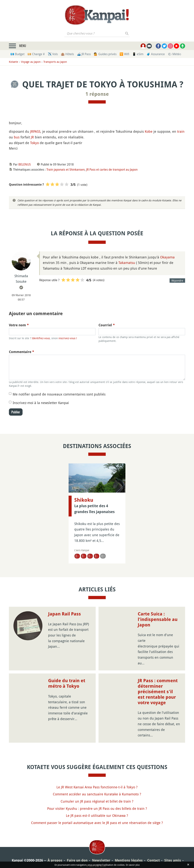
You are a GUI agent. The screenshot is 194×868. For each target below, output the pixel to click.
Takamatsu (127, 263)
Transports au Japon (55, 62)
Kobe (149, 131)
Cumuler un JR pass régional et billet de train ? (97, 801)
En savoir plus (133, 865)
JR (32, 137)
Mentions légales (129, 860)
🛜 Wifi (124, 54)
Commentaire (22, 352)
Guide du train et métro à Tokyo (67, 683)
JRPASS (35, 131)
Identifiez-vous (41, 338)
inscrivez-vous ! (68, 338)
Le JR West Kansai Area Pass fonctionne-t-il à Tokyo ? (97, 787)
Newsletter (101, 860)
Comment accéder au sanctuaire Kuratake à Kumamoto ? (97, 794)
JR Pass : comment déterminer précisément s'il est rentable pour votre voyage (158, 692)
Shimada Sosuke (21, 279)
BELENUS (25, 164)
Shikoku (84, 500)
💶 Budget (17, 54)
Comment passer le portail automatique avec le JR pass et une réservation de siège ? (97, 823)
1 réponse (97, 94)
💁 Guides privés (105, 54)
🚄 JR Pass (84, 54)
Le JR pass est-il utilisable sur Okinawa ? (97, 815)
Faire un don (77, 860)
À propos (55, 860)
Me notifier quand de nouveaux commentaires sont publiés (59, 394)
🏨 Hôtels (67, 54)
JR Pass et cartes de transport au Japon (112, 170)
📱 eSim (138, 54)
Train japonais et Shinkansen (66, 170)
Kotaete (14, 62)
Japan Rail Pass (65, 614)
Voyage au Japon (31, 62)
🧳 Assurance (156, 54)
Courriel (107, 325)
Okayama (167, 257)
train (181, 131)
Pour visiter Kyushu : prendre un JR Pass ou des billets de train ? (97, 808)
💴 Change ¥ (36, 54)
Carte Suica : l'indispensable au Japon (158, 619)
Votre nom (19, 325)
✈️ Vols (53, 54)
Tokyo (34, 143)
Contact (153, 860)
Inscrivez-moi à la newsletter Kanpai (41, 403)
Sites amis (173, 860)
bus (17, 137)
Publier (16, 412)
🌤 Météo (174, 54)
